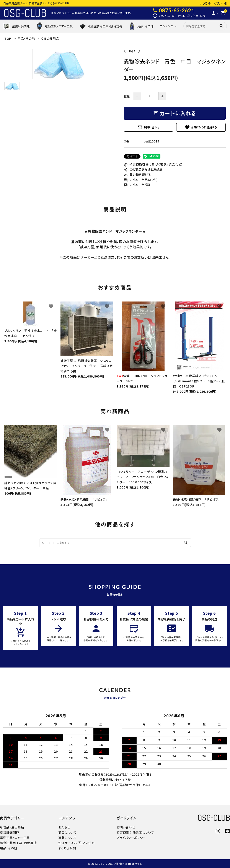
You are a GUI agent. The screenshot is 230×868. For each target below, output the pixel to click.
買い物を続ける (138, 174)
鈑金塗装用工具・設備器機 (18, 843)
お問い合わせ (148, 127)
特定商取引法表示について (135, 832)
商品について (67, 832)
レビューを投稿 (137, 185)
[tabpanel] (60, 64)
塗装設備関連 (10, 832)
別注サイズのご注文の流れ (77, 843)
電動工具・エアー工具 (15, 838)
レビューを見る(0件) (141, 180)
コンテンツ (167, 26)
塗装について (67, 838)
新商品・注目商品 (12, 827)
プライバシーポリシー (131, 838)
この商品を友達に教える (143, 169)
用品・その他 (9, 848)
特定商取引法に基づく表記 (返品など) (153, 164)
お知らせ (64, 827)
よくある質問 (67, 848)
